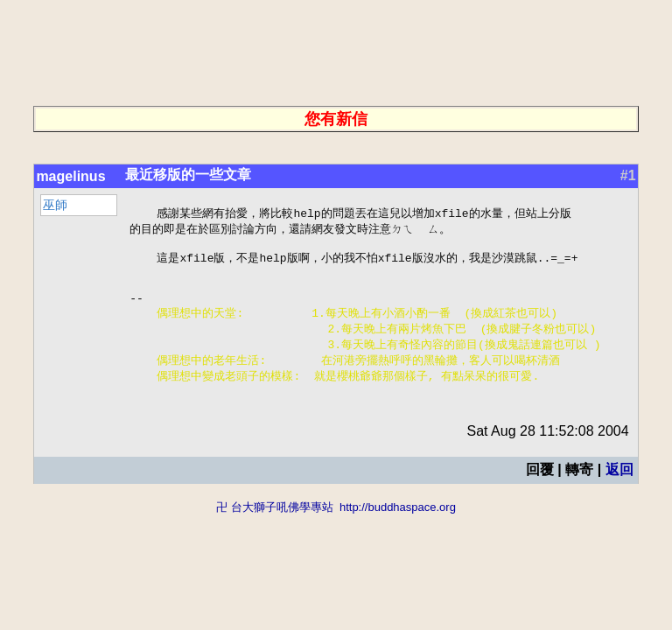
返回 (619, 490)
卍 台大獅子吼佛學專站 (275, 527)
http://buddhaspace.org (398, 527)
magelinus (70, 176)
